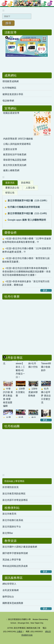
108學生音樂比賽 (20, 393)
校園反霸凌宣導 (11, 113)
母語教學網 (8, 101)
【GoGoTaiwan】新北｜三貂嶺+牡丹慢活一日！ (21, 370)
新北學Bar (8, 533)
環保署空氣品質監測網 (15, 160)
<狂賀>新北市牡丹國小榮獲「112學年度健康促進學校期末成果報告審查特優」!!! (27, 240)
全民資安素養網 (11, 590)
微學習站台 (8, 597)
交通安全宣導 (10, 149)
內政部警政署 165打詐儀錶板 (18, 139)
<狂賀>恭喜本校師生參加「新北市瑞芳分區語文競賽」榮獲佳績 (26, 283)
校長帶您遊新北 (8, 361)
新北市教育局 (9, 514)
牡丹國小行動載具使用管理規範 (24, 207)
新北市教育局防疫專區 (14, 494)
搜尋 (8, 23)
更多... (46, 290)
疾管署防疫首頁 (11, 487)
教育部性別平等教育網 (15, 155)
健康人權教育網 (11, 170)
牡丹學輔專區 (9, 88)
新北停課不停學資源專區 (15, 500)
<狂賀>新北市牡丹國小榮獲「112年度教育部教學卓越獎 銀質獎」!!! (27, 250)
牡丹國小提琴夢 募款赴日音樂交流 (46, 397)
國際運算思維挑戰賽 (13, 603)
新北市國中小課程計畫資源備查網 (20, 547)
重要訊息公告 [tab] (12, 188)
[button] (4, 357)
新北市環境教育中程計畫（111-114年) (27, 213)
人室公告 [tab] (30, 188)
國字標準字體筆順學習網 (15, 553)
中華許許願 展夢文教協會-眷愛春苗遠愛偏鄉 (8, 398)
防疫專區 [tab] (26, 183)
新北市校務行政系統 (13, 520)
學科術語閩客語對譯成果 (15, 566)
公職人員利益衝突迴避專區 (17, 144)
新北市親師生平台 (12, 527)
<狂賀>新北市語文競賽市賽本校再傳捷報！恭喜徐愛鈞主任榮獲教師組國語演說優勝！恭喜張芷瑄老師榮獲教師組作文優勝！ (26, 272)
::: (3, 10)
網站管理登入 (9, 584)
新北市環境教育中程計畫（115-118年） (28, 201)
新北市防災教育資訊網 (15, 165)
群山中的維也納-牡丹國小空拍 (33, 363)
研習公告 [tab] (10, 193)
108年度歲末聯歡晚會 (33, 393)
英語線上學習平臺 (12, 560)
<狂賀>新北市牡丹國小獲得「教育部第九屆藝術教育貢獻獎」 (26, 260)
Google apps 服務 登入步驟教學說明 (27, 220)
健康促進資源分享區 (13, 94)
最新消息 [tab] (10, 183)
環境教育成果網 (11, 81)
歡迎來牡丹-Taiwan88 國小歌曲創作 (46, 364)
